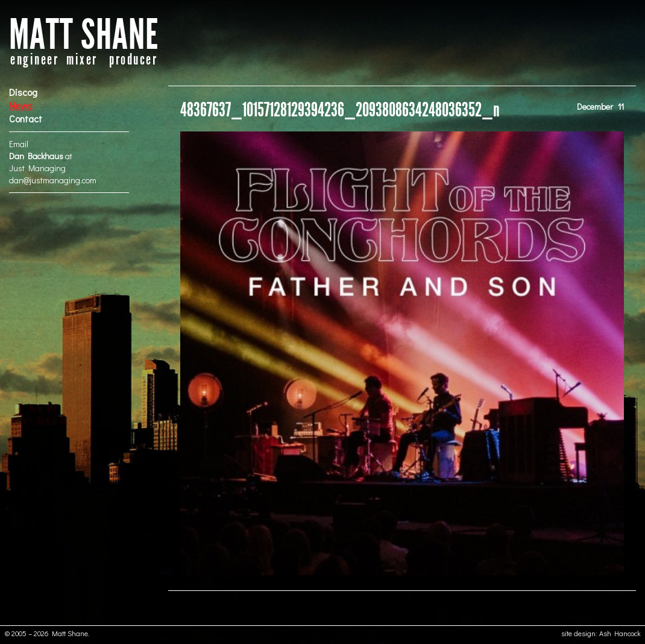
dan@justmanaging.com (53, 180)
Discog (23, 92)
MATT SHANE (84, 35)
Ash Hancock (620, 633)
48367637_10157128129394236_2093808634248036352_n (340, 110)
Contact (26, 118)
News (21, 105)
